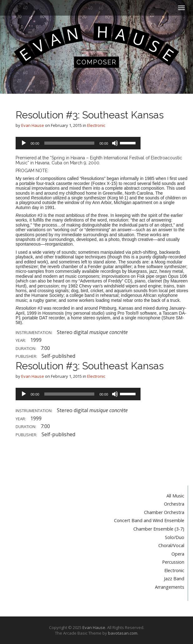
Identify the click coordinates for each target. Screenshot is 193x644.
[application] (78, 143)
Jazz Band (174, 579)
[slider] (69, 143)
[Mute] (115, 143)
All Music (175, 496)
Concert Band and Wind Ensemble (149, 520)
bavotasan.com (123, 633)
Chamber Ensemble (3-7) (159, 529)
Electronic (96, 125)
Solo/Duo (175, 537)
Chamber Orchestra (164, 512)
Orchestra (174, 504)
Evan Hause (33, 125)
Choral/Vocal (171, 545)
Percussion (173, 562)
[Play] (24, 143)
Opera (178, 554)
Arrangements (170, 587)
